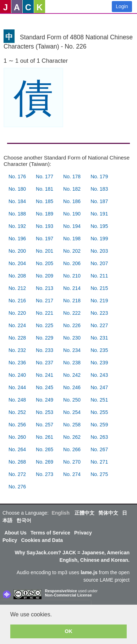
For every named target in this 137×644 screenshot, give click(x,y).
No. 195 (99, 226)
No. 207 (99, 263)
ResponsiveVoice (61, 591)
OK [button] (68, 631)
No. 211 (99, 276)
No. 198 (72, 239)
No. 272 (17, 474)
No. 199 (99, 239)
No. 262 (72, 437)
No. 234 (72, 350)
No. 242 (72, 375)
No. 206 (72, 263)
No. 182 (72, 189)
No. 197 (45, 239)
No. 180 (17, 189)
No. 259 (99, 425)
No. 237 (45, 363)
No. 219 (99, 301)
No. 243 (99, 375)
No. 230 (72, 338)
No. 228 (17, 338)
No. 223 (99, 313)
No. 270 (72, 462)
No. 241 (45, 375)
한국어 (24, 520)
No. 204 (17, 263)
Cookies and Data (42, 540)
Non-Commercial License (68, 595)
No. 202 (72, 251)
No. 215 (99, 288)
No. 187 (99, 201)
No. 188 (17, 214)
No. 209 (45, 276)
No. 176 (17, 177)
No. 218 (72, 301)
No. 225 (45, 325)
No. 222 (72, 313)
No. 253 (45, 412)
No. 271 (99, 462)
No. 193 (45, 226)
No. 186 (72, 201)
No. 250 (72, 400)
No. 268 (17, 462)
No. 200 (17, 251)
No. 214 (72, 288)
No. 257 (45, 425)
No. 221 (45, 313)
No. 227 (99, 325)
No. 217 (45, 301)
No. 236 (17, 363)
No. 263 (99, 437)
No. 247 (99, 387)
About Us (16, 533)
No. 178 (72, 177)
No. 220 (17, 313)
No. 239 (99, 363)
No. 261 (45, 437)
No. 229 (45, 338)
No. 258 (72, 425)
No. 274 (72, 474)
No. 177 (45, 177)
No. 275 (99, 474)
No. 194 (72, 226)
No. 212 (17, 288)
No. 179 (99, 177)
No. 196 (17, 239)
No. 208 (17, 276)
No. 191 (99, 214)
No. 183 (99, 189)
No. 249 (45, 400)
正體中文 (84, 513)
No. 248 (17, 400)
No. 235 (99, 350)
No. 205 (45, 263)
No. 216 (17, 301)
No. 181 (45, 189)
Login (122, 6)
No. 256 (17, 425)
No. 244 (17, 387)
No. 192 (17, 226)
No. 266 (72, 449)
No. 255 (99, 412)
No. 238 (72, 363)
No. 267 (99, 449)
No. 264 (17, 449)
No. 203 (99, 251)
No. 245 (45, 387)
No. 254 (72, 412)
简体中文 (108, 513)
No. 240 (17, 375)
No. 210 (72, 276)
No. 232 (17, 350)
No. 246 (72, 387)
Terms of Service (50, 533)
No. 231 (99, 338)
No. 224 (17, 325)
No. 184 (17, 201)
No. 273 (45, 474)
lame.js (89, 572)
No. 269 (45, 462)
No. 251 (99, 400)
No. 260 (17, 437)
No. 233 (45, 350)
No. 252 (17, 412)
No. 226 (72, 325)
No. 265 (45, 449)
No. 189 (45, 214)
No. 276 (17, 487)
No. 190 (72, 214)
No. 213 (45, 288)
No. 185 (45, 201)
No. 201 (45, 251)
